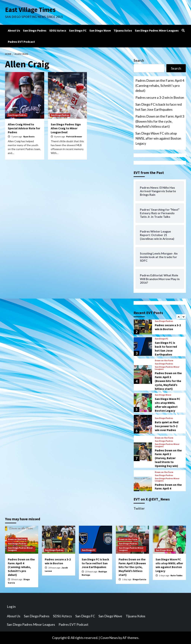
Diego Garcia (139, 579)
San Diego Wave (100, 30)
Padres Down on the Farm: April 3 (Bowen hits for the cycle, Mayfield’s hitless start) (160, 121)
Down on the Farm (164, 361)
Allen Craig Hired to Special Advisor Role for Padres (24, 128)
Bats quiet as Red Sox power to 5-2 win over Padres (167, 426)
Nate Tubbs (176, 575)
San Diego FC (78, 30)
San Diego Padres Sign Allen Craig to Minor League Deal (66, 128)
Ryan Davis (29, 137)
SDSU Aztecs (58, 30)
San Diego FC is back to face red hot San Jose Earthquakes (159, 107)
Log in (11, 606)
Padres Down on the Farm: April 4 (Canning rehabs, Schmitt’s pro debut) (160, 85)
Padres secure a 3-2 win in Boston (160, 97)
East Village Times (30, 10)
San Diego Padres (35, 30)
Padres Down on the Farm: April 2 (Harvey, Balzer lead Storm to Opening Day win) (168, 458)
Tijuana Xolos (123, 30)
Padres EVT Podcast (21, 42)
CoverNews (109, 638)
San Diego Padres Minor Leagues (157, 30)
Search (139, 60)
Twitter (139, 508)
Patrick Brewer (74, 137)
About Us (14, 30)
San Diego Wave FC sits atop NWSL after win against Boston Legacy (158, 138)
